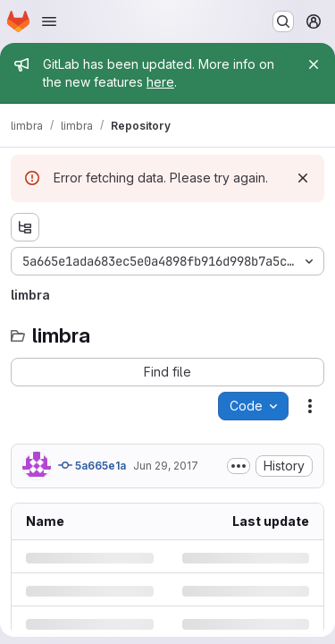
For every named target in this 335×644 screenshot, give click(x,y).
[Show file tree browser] (25, 227)
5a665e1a (92, 465)
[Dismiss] (303, 178)
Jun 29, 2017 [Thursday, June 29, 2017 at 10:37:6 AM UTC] (166, 466)
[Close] (314, 64)
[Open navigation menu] (49, 21)
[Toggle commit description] (239, 466)
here (160, 82)
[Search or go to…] (283, 21)
